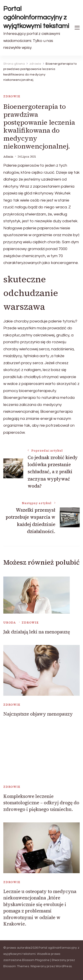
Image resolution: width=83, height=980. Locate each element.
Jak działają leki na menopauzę (37, 632)
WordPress (64, 966)
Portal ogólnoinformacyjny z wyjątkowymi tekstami (36, 17)
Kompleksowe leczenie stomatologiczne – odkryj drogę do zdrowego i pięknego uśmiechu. (41, 803)
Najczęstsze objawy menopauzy (38, 714)
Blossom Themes (16, 966)
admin (8, 157)
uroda (10, 623)
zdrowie (12, 96)
